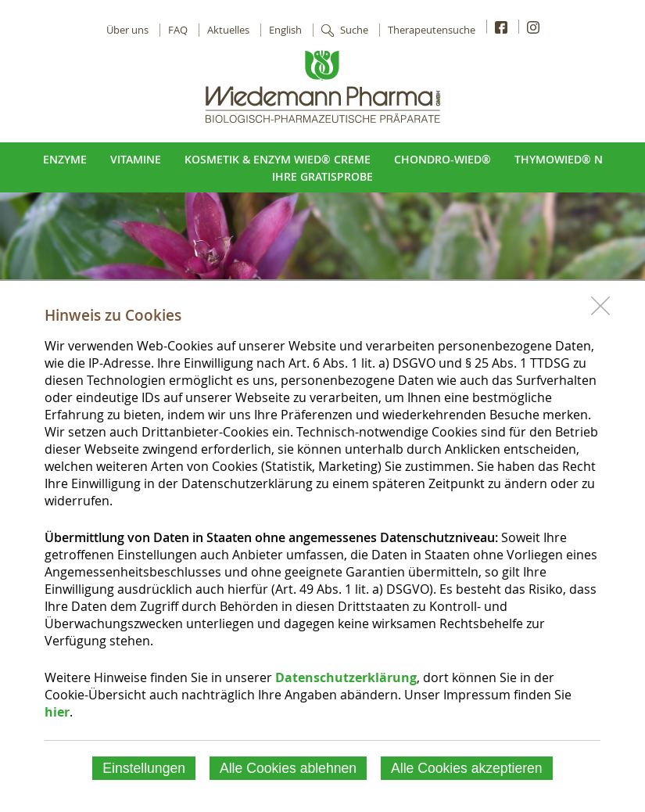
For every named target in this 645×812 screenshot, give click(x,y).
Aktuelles (228, 30)
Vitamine (136, 159)
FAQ (178, 30)
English (285, 30)
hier (57, 712)
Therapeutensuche (432, 30)
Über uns (127, 30)
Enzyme (65, 159)
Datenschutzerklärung (346, 677)
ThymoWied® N (559, 159)
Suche (354, 30)
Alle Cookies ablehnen (288, 768)
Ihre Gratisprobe (322, 176)
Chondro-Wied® (443, 159)
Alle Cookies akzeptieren (467, 768)
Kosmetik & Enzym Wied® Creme (278, 159)
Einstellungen (144, 768)
